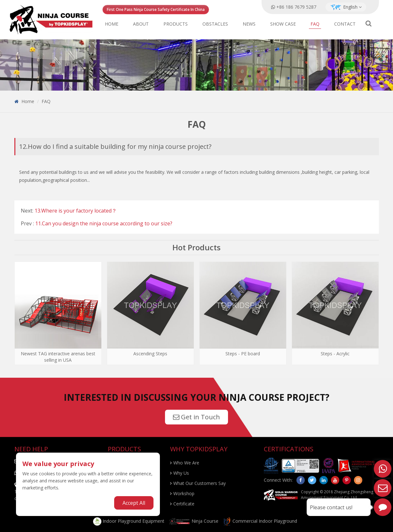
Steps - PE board (243, 354)
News (249, 24)
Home (112, 24)
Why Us (181, 473)
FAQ (315, 24)
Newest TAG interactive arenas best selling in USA (58, 357)
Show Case (283, 24)
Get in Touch (196, 417)
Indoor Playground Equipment (129, 521)
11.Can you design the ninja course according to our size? (104, 223)
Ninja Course (194, 521)
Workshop (184, 493)
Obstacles (215, 24)
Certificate (184, 504)
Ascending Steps (150, 354)
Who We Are (186, 463)
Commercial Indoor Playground (260, 521)
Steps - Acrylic (335, 354)
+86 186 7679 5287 (296, 7)
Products (176, 24)
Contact (345, 24)
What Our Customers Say (200, 483)
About (141, 24)
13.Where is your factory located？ (76, 211)
